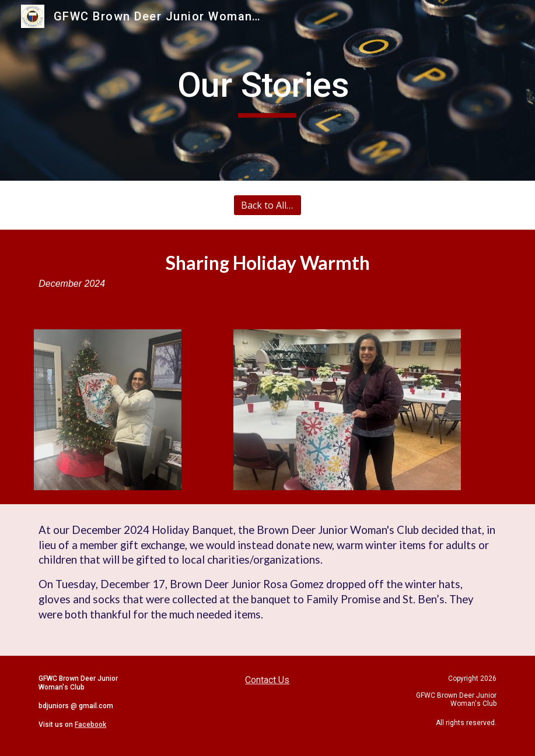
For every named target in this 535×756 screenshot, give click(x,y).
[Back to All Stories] (267, 205)
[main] (267, 90)
